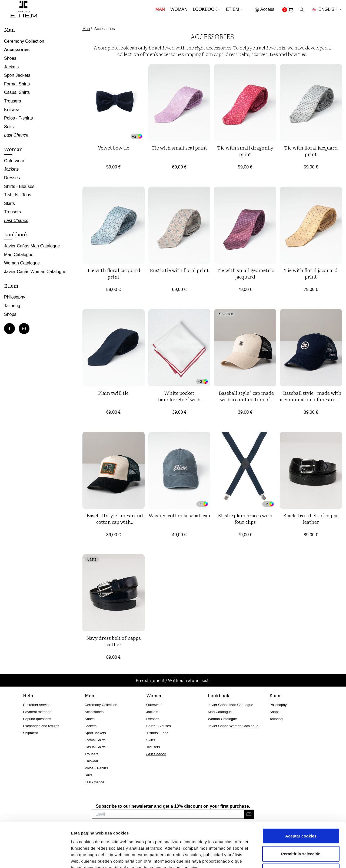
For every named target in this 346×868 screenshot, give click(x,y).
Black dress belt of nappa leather (311, 519)
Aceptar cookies (301, 797)
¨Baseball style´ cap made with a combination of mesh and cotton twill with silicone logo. (245, 402)
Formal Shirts (17, 84)
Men (89, 695)
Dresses (12, 178)
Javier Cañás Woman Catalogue (35, 272)
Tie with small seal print (179, 148)
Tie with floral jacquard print (311, 151)
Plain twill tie (113, 393)
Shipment (30, 733)
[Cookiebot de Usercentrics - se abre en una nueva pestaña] (35, 857)
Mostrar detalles (290, 857)
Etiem (235, 9)
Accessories (17, 50)
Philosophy (15, 297)
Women (154, 695)
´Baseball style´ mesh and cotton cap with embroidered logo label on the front (113, 525)
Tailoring (12, 306)
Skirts (9, 203)
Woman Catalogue (22, 263)
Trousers (13, 101)
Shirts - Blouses (19, 186)
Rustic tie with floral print (179, 270)
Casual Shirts (17, 92)
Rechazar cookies (301, 832)
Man (160, 9)
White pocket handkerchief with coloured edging (179, 399)
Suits (9, 127)
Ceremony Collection (24, 41)
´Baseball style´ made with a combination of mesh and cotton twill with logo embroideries (311, 402)
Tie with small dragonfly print (245, 151)
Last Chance (16, 135)
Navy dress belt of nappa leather (114, 641)
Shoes (10, 58)
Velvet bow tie (114, 148)
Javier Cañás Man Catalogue (32, 246)
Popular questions (37, 719)
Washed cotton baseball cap (179, 515)
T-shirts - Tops (18, 195)
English (327, 9)
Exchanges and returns (41, 726)
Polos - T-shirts (18, 118)
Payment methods (37, 712)
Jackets (11, 67)
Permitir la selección (301, 815)
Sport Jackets (17, 75)
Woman (179, 9)
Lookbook (205, 9)
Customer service (37, 705)
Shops (10, 314)
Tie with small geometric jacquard (245, 273)
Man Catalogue (19, 255)
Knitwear (12, 110)
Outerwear (14, 161)
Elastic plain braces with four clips (245, 519)
